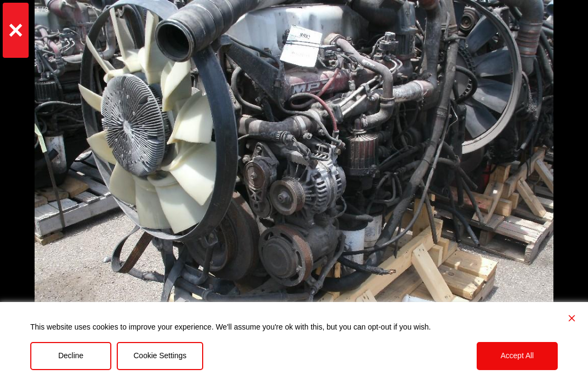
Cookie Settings (160, 356)
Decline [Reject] (71, 356)
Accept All (517, 356)
